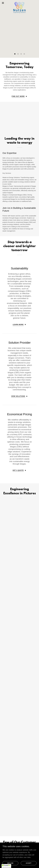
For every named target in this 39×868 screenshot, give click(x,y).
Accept (29, 863)
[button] (15, 54)
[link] (19, 3)
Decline (10, 863)
